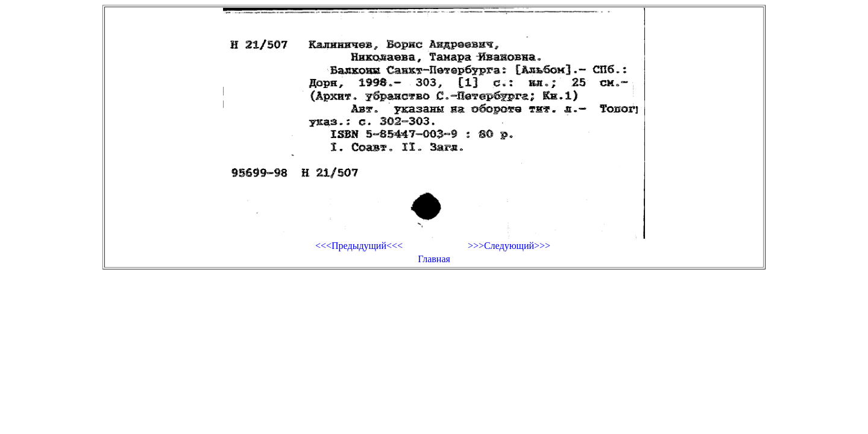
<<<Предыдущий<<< (359, 246)
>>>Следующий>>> (509, 246)
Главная (434, 259)
